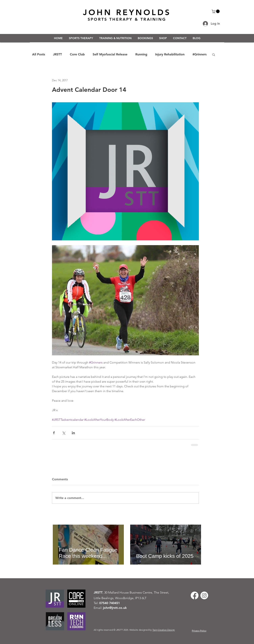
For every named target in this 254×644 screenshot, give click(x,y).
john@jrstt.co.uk (115, 608)
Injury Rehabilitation (170, 54)
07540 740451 (110, 603)
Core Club (77, 54)
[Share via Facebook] (54, 433)
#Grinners (200, 54)
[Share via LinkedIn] (73, 433)
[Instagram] (204, 595)
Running (141, 54)
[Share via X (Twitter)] (64, 433)
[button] (216, 11)
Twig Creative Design (164, 630)
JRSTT (57, 54)
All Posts (39, 54)
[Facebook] (195, 595)
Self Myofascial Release (110, 54)
